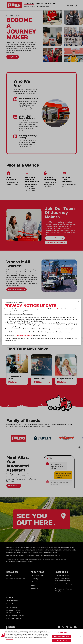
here (59, 309)
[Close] (80, 636)
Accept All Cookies (62, 641)
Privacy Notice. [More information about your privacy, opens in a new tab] (9, 639)
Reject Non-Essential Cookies (62, 637)
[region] (41, 636)
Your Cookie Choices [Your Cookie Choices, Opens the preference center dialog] (62, 632)
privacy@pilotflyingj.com (23, 335)
